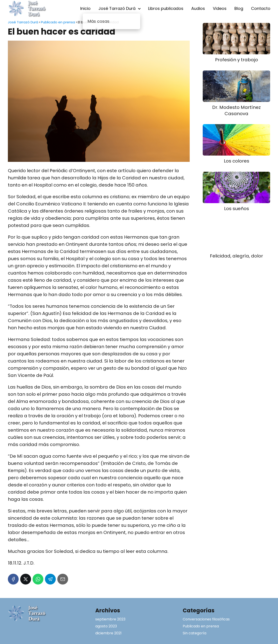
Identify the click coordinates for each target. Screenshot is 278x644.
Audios (198, 8)
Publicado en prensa (201, 626)
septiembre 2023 (110, 619)
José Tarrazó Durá (117, 8)
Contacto (261, 8)
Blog (239, 8)
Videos (220, 8)
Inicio (85, 8)
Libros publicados (166, 8)
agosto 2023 (106, 626)
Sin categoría (195, 633)
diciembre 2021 (108, 633)
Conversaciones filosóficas (206, 619)
